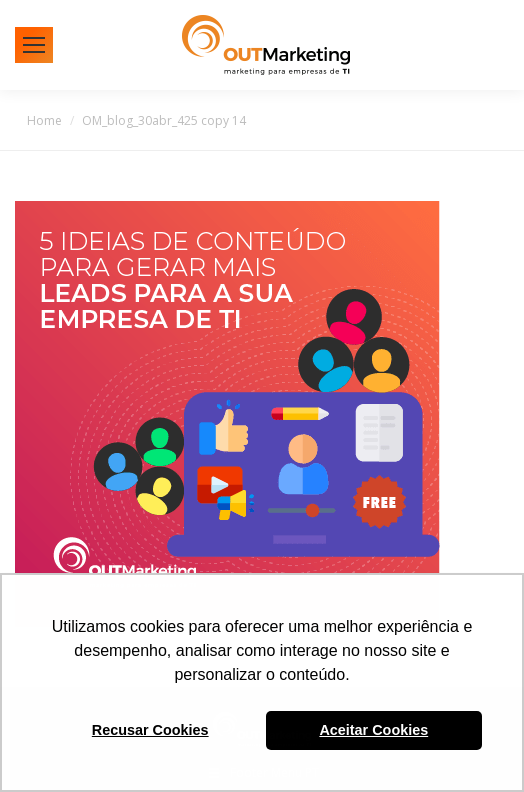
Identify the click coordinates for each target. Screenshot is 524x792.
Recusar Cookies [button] (150, 730)
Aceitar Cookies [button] (373, 730)
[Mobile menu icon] (34, 45)
